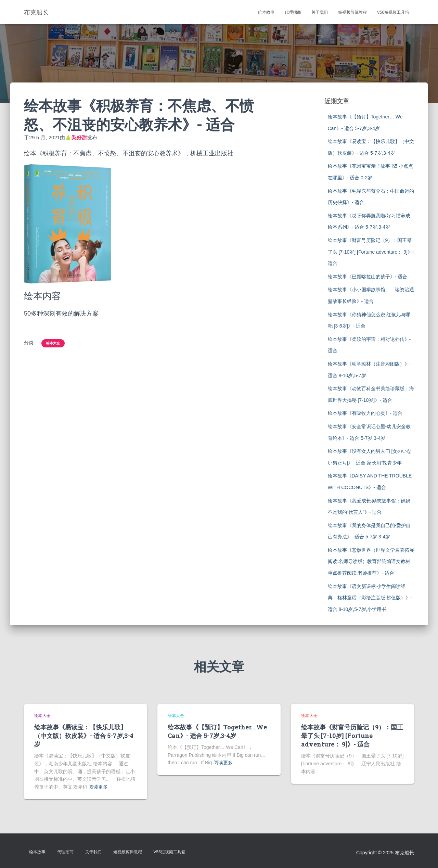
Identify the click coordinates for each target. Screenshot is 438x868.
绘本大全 (53, 343)
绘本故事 (266, 12)
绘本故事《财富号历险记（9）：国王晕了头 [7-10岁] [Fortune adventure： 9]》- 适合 (371, 252)
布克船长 (404, 853)
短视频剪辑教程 (352, 12)
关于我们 (320, 12)
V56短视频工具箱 (393, 12)
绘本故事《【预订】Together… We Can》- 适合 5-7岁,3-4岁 (217, 731)
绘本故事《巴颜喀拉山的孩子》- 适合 (368, 277)
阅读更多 (98, 787)
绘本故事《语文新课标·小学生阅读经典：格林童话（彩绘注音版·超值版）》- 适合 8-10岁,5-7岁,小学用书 (370, 598)
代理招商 (293, 12)
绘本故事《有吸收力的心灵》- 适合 (365, 413)
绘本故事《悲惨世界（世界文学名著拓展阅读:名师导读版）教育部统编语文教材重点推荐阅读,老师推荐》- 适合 (371, 561)
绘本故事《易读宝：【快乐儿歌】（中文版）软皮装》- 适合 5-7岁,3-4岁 (84, 736)
